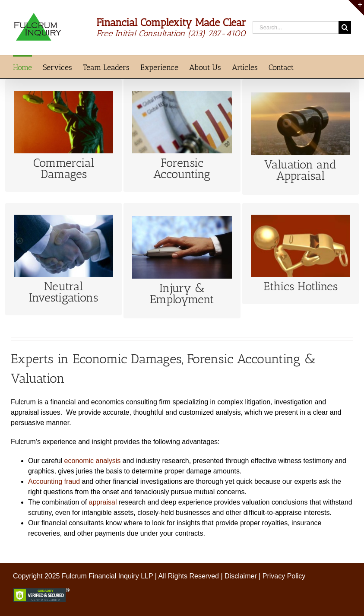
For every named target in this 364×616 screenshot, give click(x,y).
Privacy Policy (284, 576)
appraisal (103, 502)
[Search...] (296, 27)
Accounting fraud (54, 481)
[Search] (345, 27)
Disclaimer (241, 576)
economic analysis (93, 461)
